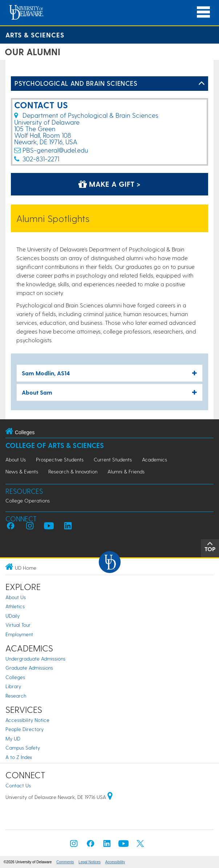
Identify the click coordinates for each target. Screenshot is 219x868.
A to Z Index (19, 757)
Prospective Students (60, 459)
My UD (13, 738)
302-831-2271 (41, 159)
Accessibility (115, 862)
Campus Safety (23, 748)
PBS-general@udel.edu (55, 150)
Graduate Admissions (29, 668)
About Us (16, 459)
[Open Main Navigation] (203, 12)
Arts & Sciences (35, 35)
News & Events (22, 471)
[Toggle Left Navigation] (202, 84)
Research (16, 696)
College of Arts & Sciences (55, 445)
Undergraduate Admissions (35, 659)
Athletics (15, 606)
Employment (19, 634)
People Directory (25, 729)
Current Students (113, 459)
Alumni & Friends (126, 471)
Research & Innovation (73, 471)
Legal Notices (90, 862)
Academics (155, 459)
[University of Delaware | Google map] (110, 797)
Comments (65, 862)
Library (13, 686)
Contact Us (18, 785)
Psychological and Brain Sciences (76, 83)
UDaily (13, 616)
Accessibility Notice (27, 720)
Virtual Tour (18, 625)
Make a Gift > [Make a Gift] (109, 184)
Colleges (15, 677)
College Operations (28, 500)
